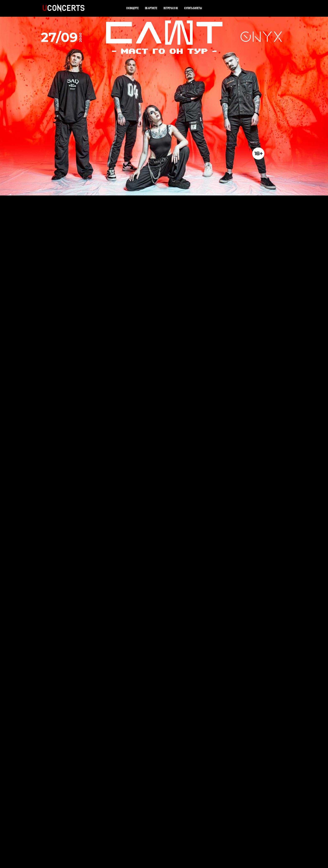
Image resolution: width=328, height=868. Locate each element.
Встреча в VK (171, 8)
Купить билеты (193, 8)
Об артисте (151, 8)
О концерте (133, 8)
